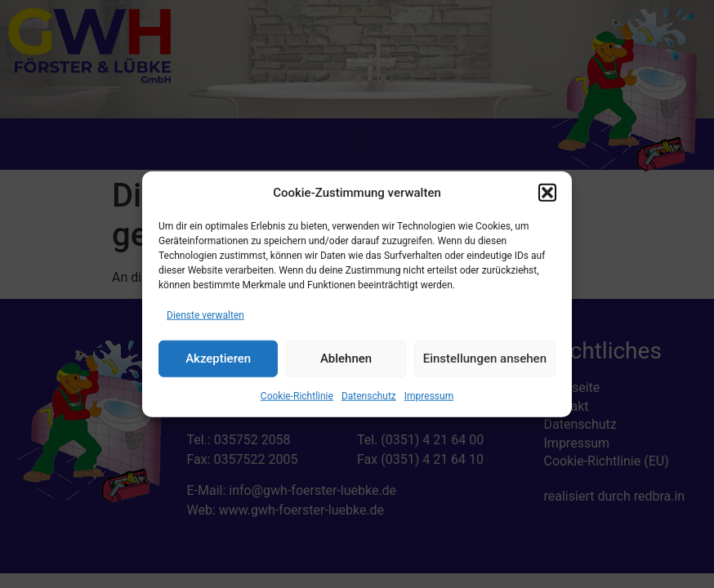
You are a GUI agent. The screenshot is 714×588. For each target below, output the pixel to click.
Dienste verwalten (205, 314)
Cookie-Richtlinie (297, 395)
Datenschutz (369, 395)
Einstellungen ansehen (485, 359)
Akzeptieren (218, 359)
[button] (547, 193)
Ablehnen (346, 359)
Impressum (429, 395)
